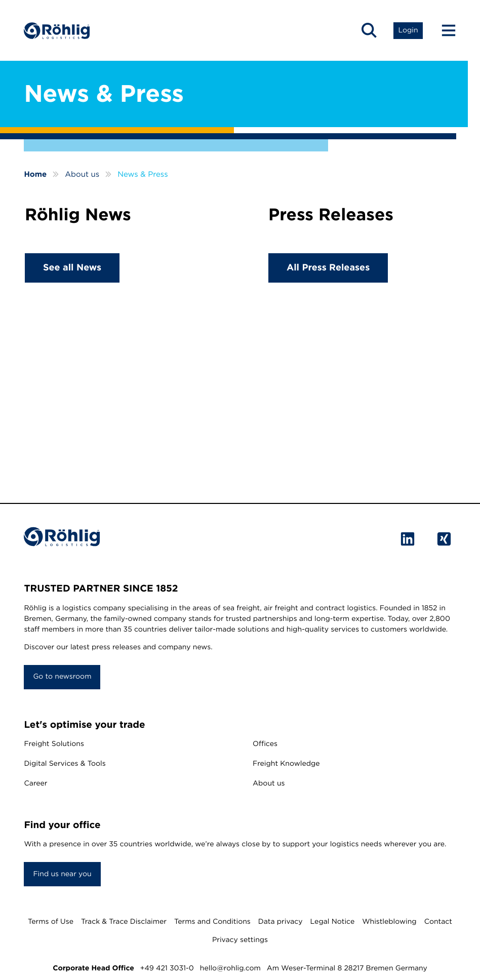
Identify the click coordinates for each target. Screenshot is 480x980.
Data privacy (281, 922)
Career (35, 783)
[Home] (57, 31)
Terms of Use (51, 922)
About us (269, 783)
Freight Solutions (54, 744)
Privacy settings (240, 940)
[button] (369, 30)
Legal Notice (333, 922)
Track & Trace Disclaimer (124, 922)
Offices (265, 744)
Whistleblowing (389, 922)
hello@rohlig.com (230, 968)
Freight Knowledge (286, 764)
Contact (438, 922)
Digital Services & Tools (65, 764)
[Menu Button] (444, 30)
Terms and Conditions (212, 922)
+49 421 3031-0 (167, 968)
